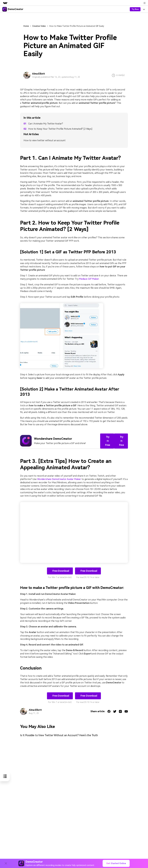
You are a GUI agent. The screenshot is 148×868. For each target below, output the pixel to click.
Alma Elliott (39, 74)
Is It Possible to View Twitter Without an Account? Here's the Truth (59, 735)
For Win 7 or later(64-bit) (60, 577)
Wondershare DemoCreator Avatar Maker (59, 479)
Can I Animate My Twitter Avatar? (46, 124)
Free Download (60, 571)
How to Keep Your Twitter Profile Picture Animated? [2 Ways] (60, 129)
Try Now (135, 9)
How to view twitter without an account (45, 140)
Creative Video (39, 26)
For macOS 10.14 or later (88, 577)
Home (26, 26)
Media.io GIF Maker (89, 279)
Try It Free (108, 441)
